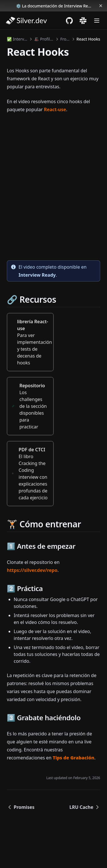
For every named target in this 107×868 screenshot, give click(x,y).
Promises (21, 807)
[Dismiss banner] (101, 6)
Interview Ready (37, 275)
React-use (55, 109)
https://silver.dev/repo (32, 570)
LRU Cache (85, 807)
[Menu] (97, 21)
